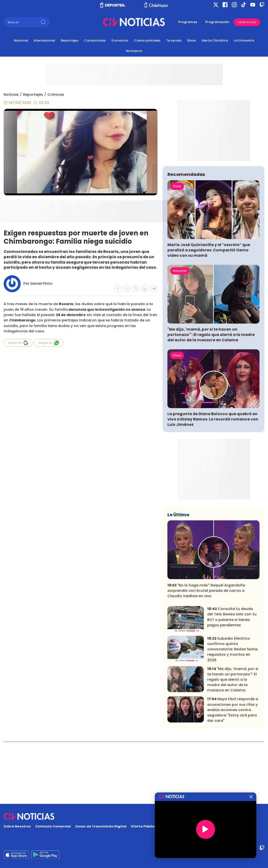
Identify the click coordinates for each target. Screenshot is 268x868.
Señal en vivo (247, 22)
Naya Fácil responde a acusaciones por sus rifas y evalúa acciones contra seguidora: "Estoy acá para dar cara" (233, 772)
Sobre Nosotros (17, 826)
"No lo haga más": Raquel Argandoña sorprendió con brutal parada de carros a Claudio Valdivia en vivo (206, 653)
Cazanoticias (95, 40)
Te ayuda (174, 40)
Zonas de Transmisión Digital (101, 826)
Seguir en (18, 343)
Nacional (21, 40)
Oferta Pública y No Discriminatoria (162, 826)
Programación (217, 22)
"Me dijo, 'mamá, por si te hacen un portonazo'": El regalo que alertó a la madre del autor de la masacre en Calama (211, 396)
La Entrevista (244, 40)
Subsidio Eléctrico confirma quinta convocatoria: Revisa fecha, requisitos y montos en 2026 (233, 711)
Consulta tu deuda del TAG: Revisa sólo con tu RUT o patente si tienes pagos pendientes (232, 679)
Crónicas (56, 95)
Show (191, 40)
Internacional (44, 40)
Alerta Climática (215, 40)
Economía (120, 40)
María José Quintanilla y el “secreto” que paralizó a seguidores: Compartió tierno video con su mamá (209, 312)
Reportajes (69, 40)
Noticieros (134, 51)
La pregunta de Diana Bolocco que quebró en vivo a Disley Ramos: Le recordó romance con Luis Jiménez (213, 481)
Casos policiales (147, 40)
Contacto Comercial (53, 826)
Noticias (11, 95)
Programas (188, 22)
